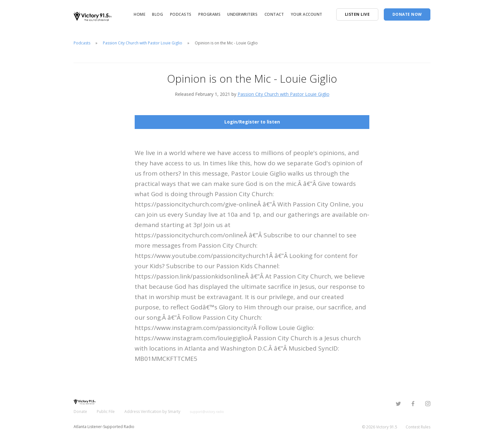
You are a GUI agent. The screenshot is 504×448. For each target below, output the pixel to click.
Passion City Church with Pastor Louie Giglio (143, 43)
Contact (274, 14)
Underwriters (242, 14)
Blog (157, 14)
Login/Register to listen (252, 122)
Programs (209, 14)
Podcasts (181, 14)
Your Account (307, 14)
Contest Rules (418, 427)
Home (139, 14)
